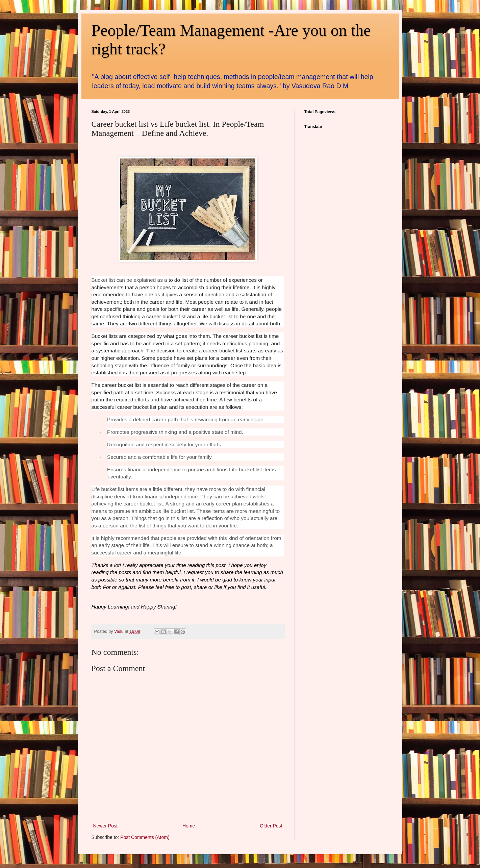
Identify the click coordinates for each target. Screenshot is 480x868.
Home (189, 826)
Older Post (271, 826)
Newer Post (105, 826)
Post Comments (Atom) (145, 837)
